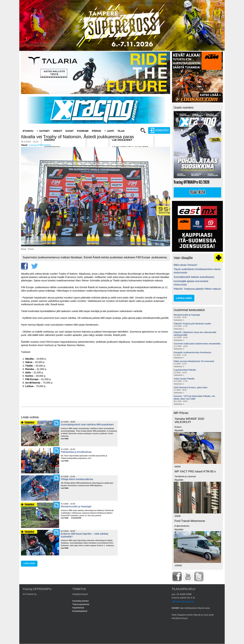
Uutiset (44, 131)
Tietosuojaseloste (81, 604)
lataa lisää (29, 563)
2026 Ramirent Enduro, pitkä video (191, 387)
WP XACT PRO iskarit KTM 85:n (195, 471)
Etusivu (28, 131)
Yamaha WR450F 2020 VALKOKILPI (189, 420)
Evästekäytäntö (80, 611)
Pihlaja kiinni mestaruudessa (77, 479)
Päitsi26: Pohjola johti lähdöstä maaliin (192, 324)
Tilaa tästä (197, 192)
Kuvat (70, 131)
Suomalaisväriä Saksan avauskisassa (194, 277)
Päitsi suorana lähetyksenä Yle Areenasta (194, 361)
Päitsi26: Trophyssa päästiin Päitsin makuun (197, 289)
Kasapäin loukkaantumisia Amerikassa (192, 352)
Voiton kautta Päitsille (184, 379)
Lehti (110, 131)
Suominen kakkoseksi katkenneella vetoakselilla (197, 344)
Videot (58, 131)
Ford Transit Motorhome (190, 521)
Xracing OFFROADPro (40, 145)
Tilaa (121, 131)
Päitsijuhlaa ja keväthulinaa (76, 452)
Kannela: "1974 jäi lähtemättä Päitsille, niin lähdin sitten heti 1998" (194, 397)
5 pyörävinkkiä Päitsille (185, 370)
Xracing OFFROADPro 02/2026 (192, 182)
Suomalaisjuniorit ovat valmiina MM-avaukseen (87, 424)
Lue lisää (66, 439)
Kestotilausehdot (80, 601)
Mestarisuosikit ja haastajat (76, 506)
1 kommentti (76, 518)
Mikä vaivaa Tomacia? (186, 265)
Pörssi (96, 131)
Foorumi (83, 131)
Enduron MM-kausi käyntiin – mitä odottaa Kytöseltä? (85, 535)
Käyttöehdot (78, 608)
